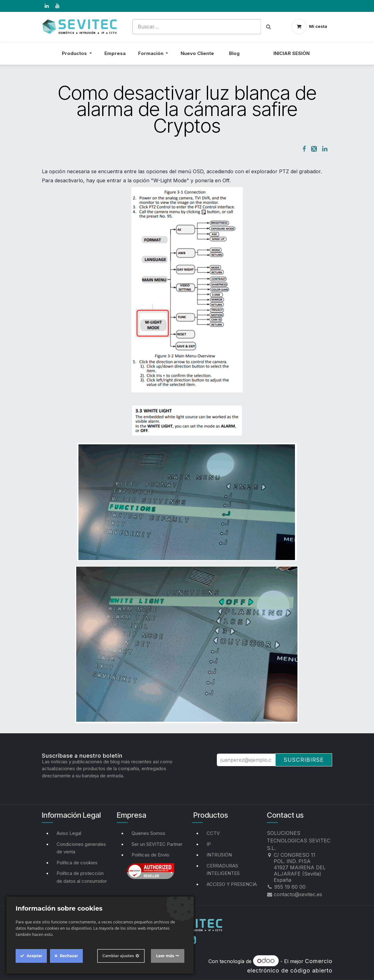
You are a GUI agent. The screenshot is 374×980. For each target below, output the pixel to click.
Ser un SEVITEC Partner (157, 844)
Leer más (165, 956)
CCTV (213, 833)
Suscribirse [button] (304, 760)
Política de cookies (77, 863)
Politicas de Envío (150, 855)
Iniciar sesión (292, 53)
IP (209, 844)
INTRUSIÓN (219, 855)
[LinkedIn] (47, 6)
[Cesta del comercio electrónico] (309, 27)
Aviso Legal (69, 833)
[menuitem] (257, 57)
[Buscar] (269, 27)
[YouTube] (57, 6)
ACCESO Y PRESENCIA (232, 884)
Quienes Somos (148, 833)
